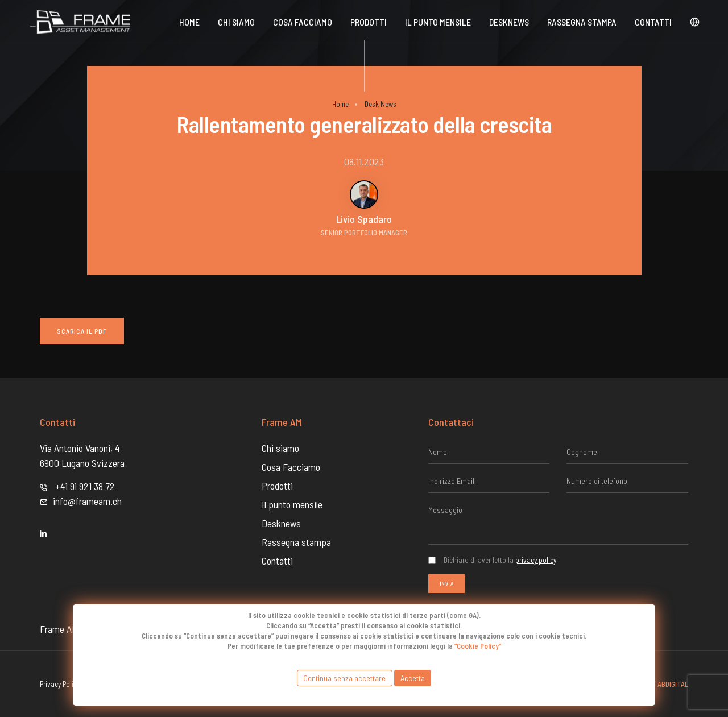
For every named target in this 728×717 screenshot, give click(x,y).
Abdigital (673, 684)
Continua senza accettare (344, 678)
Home (189, 22)
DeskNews (509, 22)
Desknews (281, 523)
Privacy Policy (60, 684)
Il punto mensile (438, 22)
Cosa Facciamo (303, 22)
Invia (447, 583)
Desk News (380, 104)
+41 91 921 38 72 (85, 486)
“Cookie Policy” (478, 646)
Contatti (653, 22)
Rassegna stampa (582, 22)
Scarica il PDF (82, 331)
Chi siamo (236, 22)
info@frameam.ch (87, 501)
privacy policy (536, 560)
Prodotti (369, 22)
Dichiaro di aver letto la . (501, 560)
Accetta (413, 678)
